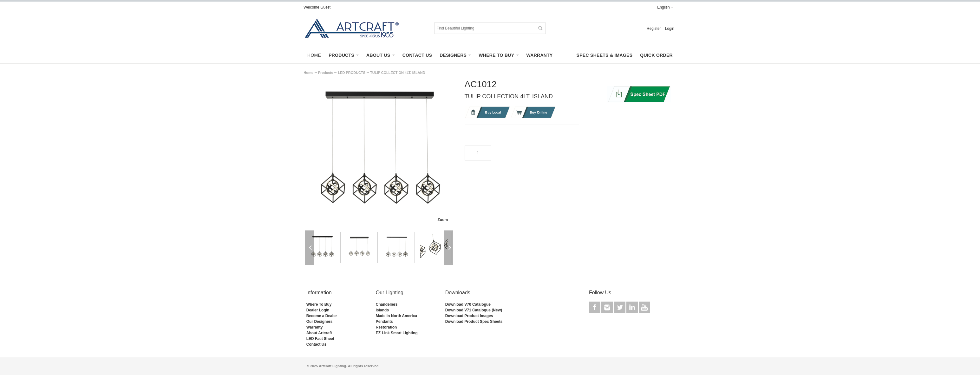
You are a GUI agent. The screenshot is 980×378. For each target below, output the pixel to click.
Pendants (384, 322)
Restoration (386, 327)
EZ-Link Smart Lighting (397, 333)
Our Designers (320, 322)
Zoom (443, 220)
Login (670, 29)
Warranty (315, 327)
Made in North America (396, 316)
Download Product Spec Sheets (474, 322)
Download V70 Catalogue (468, 304)
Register (654, 29)
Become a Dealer (322, 316)
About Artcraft (319, 333)
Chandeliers (387, 304)
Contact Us (316, 344)
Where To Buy (319, 304)
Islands (382, 310)
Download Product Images (469, 316)
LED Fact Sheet (320, 339)
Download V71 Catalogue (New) (474, 310)
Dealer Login (318, 310)
